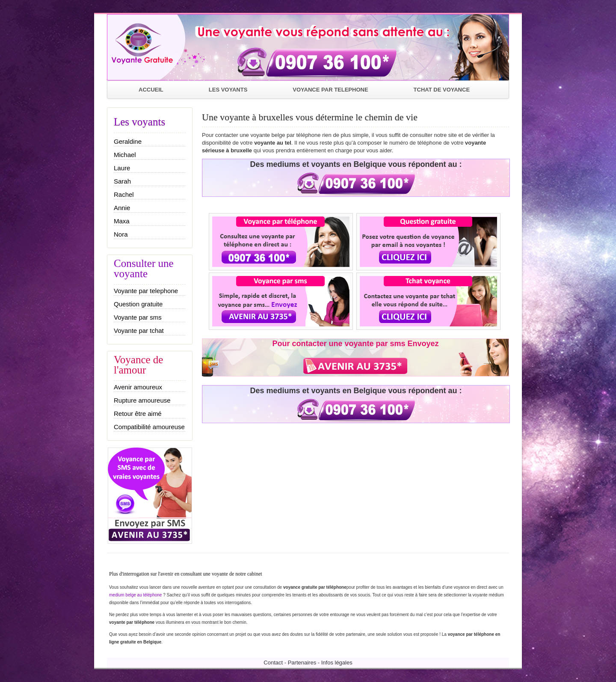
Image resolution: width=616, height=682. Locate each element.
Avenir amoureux (138, 387)
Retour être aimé (138, 414)
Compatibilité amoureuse (149, 427)
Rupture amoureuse (142, 400)
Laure (122, 168)
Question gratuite (138, 304)
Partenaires (302, 663)
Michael (125, 155)
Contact (273, 663)
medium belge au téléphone (136, 595)
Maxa (122, 221)
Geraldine (128, 141)
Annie (122, 208)
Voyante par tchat (139, 331)
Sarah (122, 181)
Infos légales (337, 663)
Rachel (124, 194)
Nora (121, 234)
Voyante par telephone (146, 291)
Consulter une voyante (144, 268)
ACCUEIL (151, 90)
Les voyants (139, 122)
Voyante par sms (138, 317)
